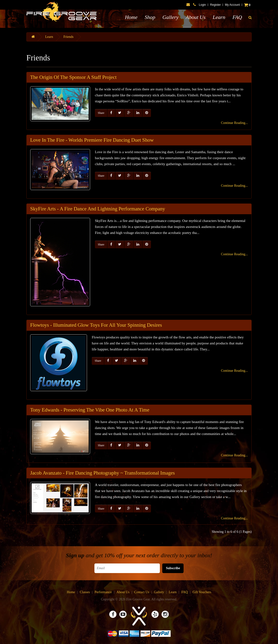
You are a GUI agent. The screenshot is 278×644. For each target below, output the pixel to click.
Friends (69, 37)
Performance (103, 592)
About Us (196, 17)
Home (131, 17)
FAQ (237, 17)
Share (101, 113)
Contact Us (142, 592)
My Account (232, 5)
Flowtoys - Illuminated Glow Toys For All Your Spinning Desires (96, 325)
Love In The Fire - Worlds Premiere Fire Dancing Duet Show (92, 140)
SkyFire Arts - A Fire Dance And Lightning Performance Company (98, 209)
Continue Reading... (234, 123)
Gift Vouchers (202, 592)
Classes (85, 592)
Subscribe (173, 568)
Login (202, 5)
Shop (150, 17)
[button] (250, 18)
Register (216, 5)
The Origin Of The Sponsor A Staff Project (73, 77)
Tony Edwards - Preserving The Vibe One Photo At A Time (90, 410)
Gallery (171, 17)
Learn (219, 17)
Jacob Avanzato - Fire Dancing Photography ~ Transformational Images (103, 473)
